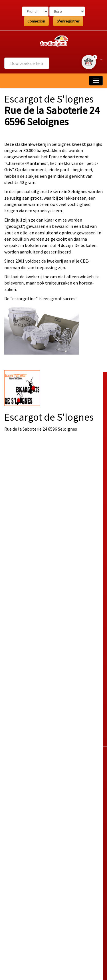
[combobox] (27, 63)
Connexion (36, 21)
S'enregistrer (68, 21)
